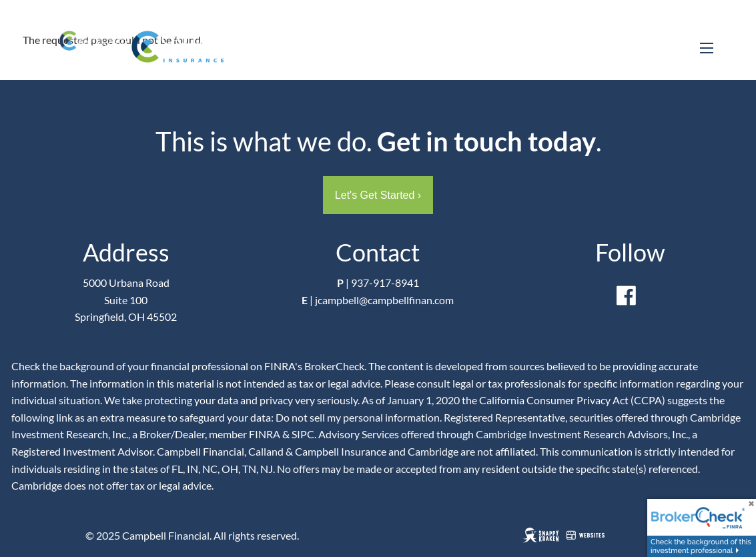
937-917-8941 (385, 283)
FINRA (265, 434)
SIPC (303, 434)
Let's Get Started (378, 195)
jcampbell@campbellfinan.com (384, 300)
